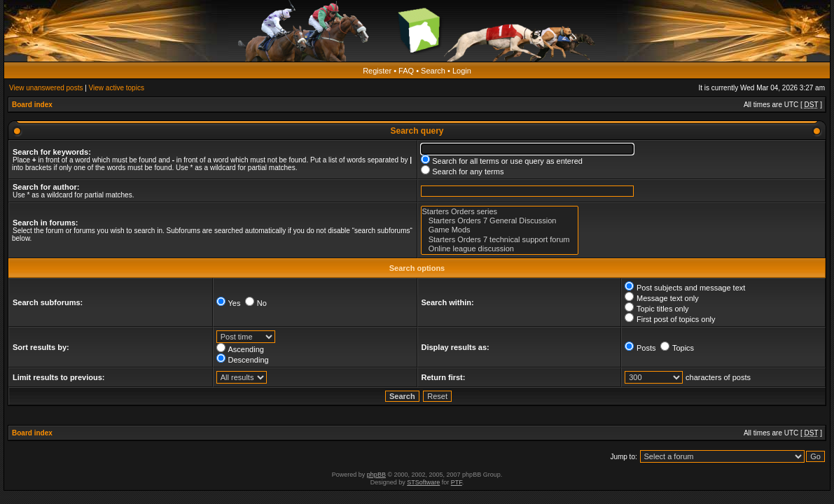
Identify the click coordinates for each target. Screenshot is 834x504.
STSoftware (423, 482)
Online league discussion (500, 249)
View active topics (117, 88)
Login (462, 71)
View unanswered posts (46, 88)
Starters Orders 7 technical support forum (500, 240)
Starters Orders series (500, 212)
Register (377, 71)
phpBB (376, 475)
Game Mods (500, 230)
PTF (457, 482)
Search (433, 71)
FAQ (406, 71)
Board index (32, 105)
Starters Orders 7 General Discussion (500, 221)
